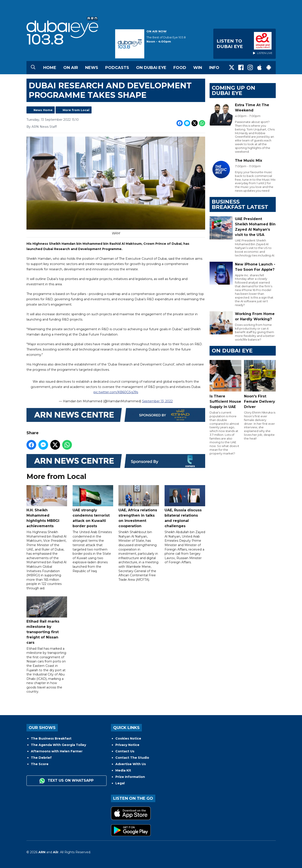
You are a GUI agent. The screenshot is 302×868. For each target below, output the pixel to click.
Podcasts (117, 68)
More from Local (76, 110)
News (92, 68)
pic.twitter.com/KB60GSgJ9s (116, 392)
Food (180, 68)
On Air (71, 68)
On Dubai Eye (151, 68)
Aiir (56, 852)
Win (198, 68)
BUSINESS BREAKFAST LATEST (240, 204)
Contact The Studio (132, 758)
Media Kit (123, 770)
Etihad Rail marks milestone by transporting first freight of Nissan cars (47, 620)
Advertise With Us (131, 764)
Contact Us (125, 751)
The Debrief (41, 758)
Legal (120, 783)
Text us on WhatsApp (67, 781)
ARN (42, 852)
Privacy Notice (127, 745)
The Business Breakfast (51, 738)
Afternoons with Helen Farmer (57, 751)
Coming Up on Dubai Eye (234, 90)
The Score (40, 764)
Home (50, 68)
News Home (43, 110)
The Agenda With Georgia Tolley (58, 745)
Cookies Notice (128, 738)
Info (214, 68)
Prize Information (130, 777)
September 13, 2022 (157, 401)
